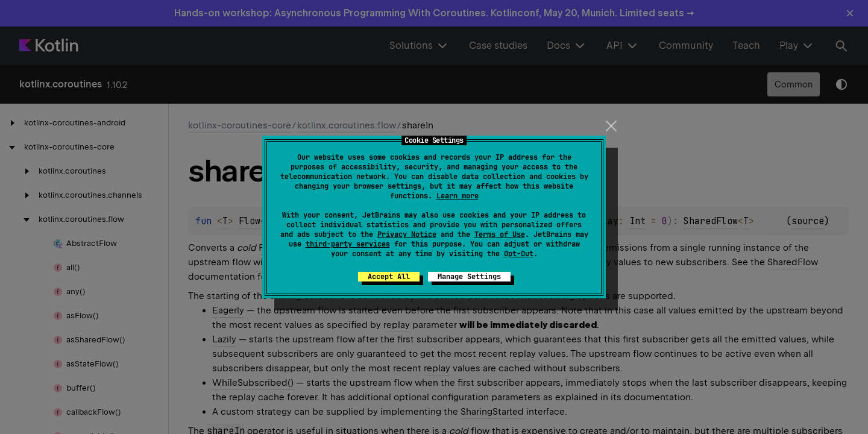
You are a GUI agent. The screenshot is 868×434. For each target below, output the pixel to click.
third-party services (348, 244)
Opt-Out (519, 254)
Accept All (389, 277)
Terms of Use (500, 234)
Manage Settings (469, 277)
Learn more (458, 196)
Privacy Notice (407, 234)
